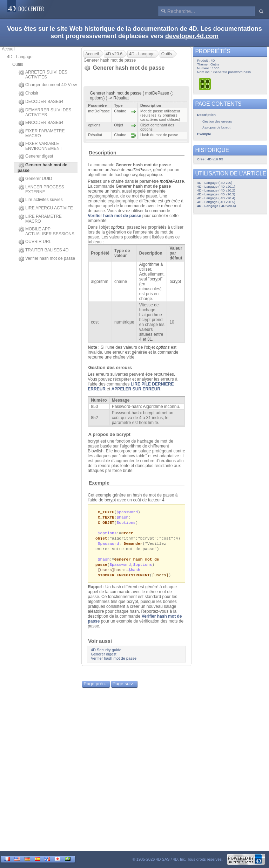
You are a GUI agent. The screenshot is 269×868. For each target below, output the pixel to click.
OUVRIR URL (35, 242)
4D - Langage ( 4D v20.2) (216, 190)
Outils (18, 64)
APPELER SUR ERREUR (136, 389)
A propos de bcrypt (109, 434)
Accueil (9, 49)
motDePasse (139, 170)
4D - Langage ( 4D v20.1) (216, 186)
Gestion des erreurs (110, 367)
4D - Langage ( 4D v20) (215, 183)
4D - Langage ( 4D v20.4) (216, 198)
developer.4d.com (192, 36)
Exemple (99, 483)
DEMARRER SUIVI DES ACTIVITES (45, 112)
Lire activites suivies (41, 200)
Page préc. (95, 688)
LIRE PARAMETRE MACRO (40, 219)
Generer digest (36, 157)
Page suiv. (123, 688)
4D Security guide (106, 654)
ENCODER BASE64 (41, 123)
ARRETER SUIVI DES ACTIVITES (43, 75)
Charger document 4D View (48, 85)
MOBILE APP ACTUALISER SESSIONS (46, 231)
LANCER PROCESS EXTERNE (41, 189)
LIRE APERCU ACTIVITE (46, 208)
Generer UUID (35, 179)
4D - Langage (20, 57)
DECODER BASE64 (41, 102)
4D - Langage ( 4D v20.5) (216, 202)
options (118, 227)
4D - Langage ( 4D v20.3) (216, 194)
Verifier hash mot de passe (47, 259)
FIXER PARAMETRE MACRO (42, 133)
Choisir (28, 93)
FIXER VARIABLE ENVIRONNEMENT (40, 146)
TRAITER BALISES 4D (43, 250)
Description (103, 153)
